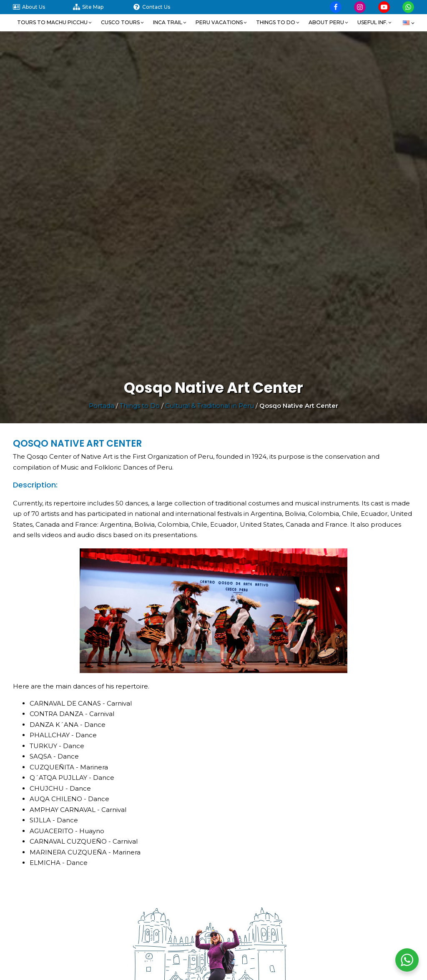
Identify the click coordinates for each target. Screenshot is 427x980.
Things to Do (140, 406)
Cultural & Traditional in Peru (210, 406)
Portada (102, 406)
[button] (55, 23)
